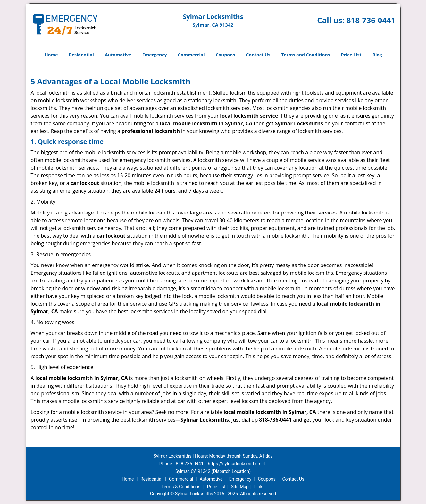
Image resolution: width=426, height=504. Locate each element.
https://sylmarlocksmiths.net (236, 464)
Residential (81, 55)
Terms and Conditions (305, 55)
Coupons (225, 55)
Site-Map (240, 487)
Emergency (155, 55)
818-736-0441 (371, 20)
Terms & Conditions (181, 487)
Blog (377, 55)
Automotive (118, 55)
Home (51, 55)
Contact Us (258, 55)
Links (259, 487)
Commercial (191, 55)
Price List (351, 55)
